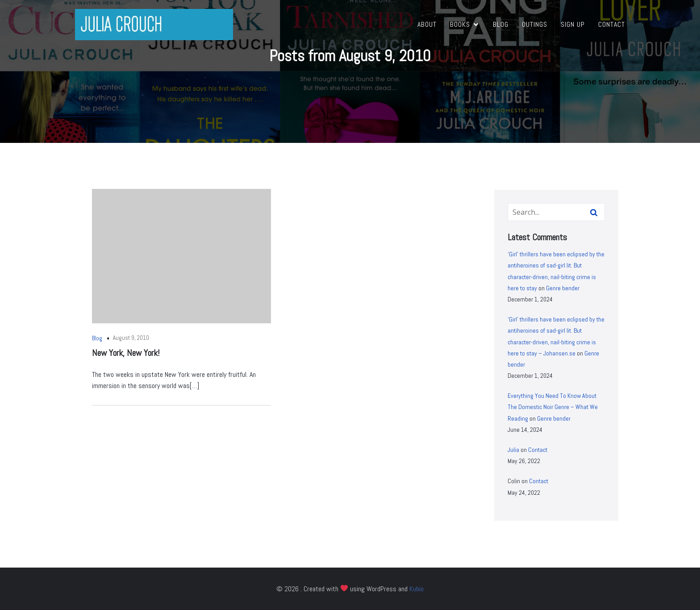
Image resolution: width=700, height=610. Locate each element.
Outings (535, 24)
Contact (612, 24)
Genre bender (563, 288)
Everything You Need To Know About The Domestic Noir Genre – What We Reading (553, 407)
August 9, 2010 (131, 338)
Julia (513, 450)
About (427, 24)
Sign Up (573, 24)
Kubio (417, 589)
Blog (501, 24)
